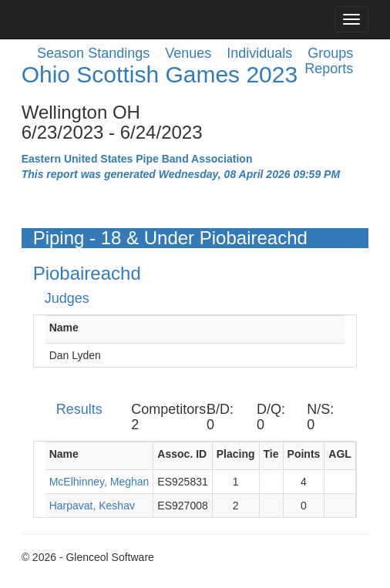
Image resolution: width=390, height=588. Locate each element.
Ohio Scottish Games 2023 (160, 74)
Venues (188, 53)
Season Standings (93, 53)
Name (64, 328)
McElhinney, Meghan (99, 482)
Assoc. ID (182, 454)
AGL (340, 454)
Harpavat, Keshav (92, 506)
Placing (236, 454)
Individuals (259, 53)
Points (304, 454)
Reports (329, 69)
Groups (330, 53)
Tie (271, 454)
